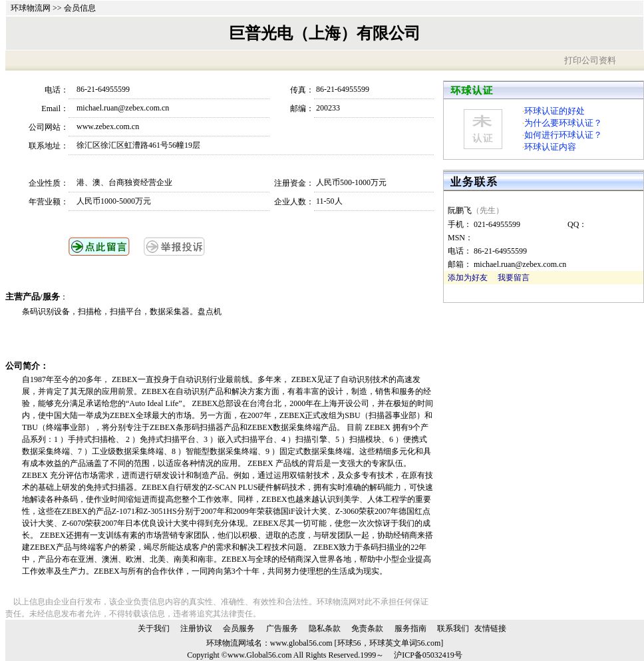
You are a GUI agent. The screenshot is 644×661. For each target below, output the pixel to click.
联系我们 (453, 628)
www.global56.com (301, 643)
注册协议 (196, 628)
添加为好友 (468, 278)
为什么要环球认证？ (563, 123)
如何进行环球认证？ (563, 135)
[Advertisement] (178, 339)
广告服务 (282, 628)
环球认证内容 (550, 147)
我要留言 (514, 278)
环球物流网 (31, 8)
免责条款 (367, 628)
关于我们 (154, 628)
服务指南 (410, 628)
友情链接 (490, 628)
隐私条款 (325, 628)
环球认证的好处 (555, 111)
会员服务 (239, 628)
